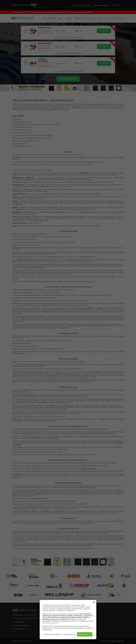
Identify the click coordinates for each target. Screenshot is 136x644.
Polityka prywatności (50, 623)
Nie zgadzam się (70, 634)
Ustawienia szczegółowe (53, 634)
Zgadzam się (85, 634)
